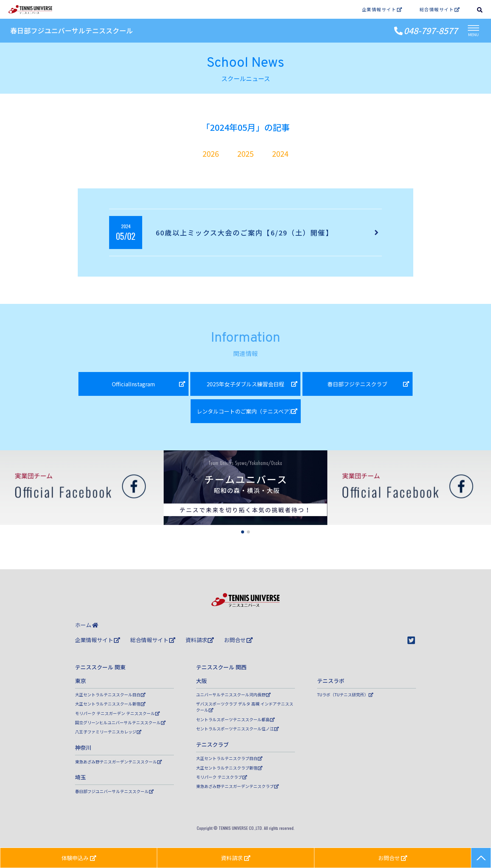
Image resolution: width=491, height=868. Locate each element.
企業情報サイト (382, 9)
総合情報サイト (440, 9)
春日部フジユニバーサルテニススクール (72, 30)
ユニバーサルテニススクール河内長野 (233, 694)
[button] (243, 532)
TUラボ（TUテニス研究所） (345, 694)
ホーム (87, 625)
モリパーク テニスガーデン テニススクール (117, 713)
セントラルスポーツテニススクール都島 (235, 719)
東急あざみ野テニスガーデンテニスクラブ (237, 786)
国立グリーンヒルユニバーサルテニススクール (120, 722)
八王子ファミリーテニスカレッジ (108, 732)
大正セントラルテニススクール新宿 (110, 704)
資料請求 (200, 640)
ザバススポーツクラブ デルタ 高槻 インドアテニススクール (245, 707)
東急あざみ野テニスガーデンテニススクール (118, 762)
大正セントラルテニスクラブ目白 (229, 758)
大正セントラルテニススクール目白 (110, 694)
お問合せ (238, 640)
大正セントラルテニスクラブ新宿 (229, 768)
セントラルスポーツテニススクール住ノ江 (237, 728)
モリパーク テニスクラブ (222, 777)
